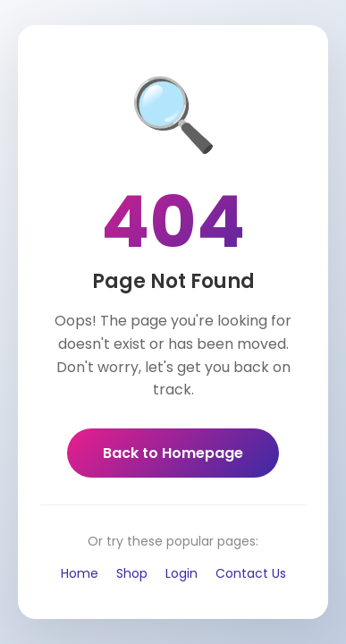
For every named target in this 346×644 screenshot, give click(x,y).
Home (80, 573)
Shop (132, 573)
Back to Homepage (173, 453)
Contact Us (251, 573)
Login (181, 573)
